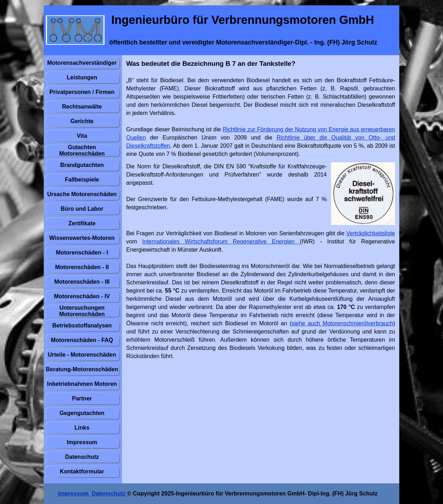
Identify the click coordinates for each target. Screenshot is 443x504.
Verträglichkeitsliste (371, 233)
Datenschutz (109, 493)
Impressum (74, 493)
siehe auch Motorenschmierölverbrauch (342, 323)
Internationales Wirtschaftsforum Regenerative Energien (221, 241)
